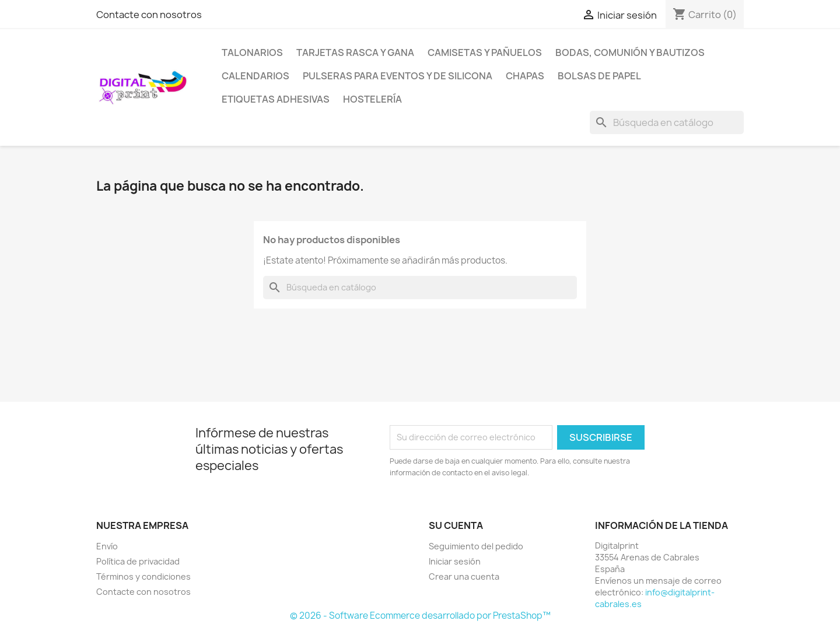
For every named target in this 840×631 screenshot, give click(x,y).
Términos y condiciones (143, 576)
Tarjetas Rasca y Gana (355, 52)
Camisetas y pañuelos (485, 52)
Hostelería (372, 99)
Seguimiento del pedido (476, 546)
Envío (107, 546)
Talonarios (252, 52)
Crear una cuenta (464, 576)
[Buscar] (667, 122)
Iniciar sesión (455, 561)
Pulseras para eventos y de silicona (398, 76)
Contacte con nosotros (149, 15)
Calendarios (256, 76)
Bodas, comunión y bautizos (630, 52)
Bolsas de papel (599, 76)
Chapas (525, 76)
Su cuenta (456, 525)
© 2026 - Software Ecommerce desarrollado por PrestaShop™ (420, 616)
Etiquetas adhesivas (276, 99)
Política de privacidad (138, 561)
